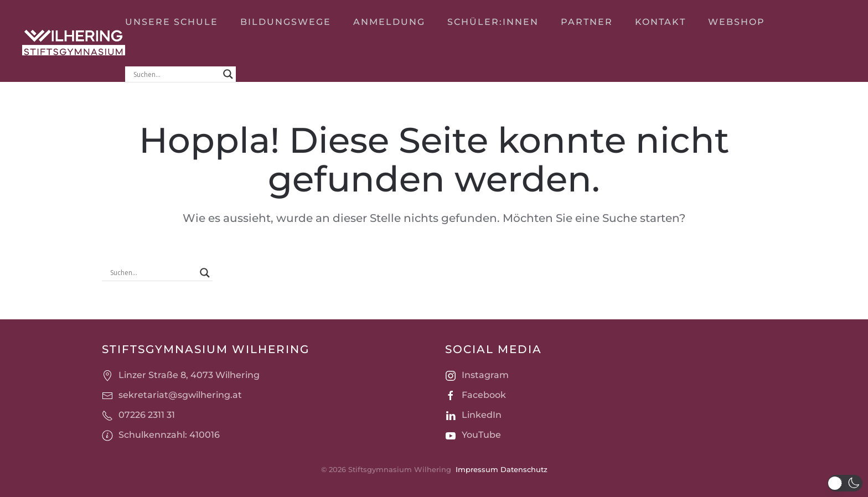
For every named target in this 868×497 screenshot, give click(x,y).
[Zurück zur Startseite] (74, 41)
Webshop (737, 22)
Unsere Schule (172, 22)
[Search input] (175, 74)
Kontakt (660, 22)
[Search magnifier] (228, 74)
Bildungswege (286, 22)
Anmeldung (389, 22)
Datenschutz (523, 469)
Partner (587, 22)
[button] (845, 483)
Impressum (476, 469)
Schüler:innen (493, 22)
